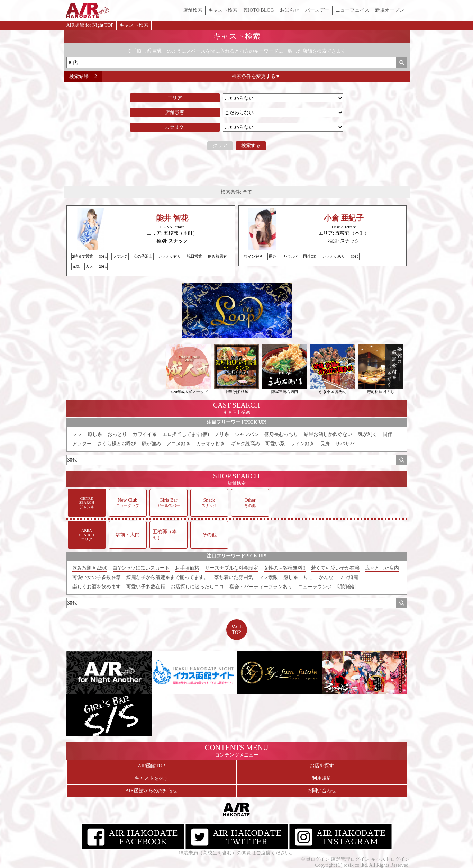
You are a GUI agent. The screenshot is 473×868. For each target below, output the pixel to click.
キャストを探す (152, 778)
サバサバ (345, 444)
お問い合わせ (322, 791)
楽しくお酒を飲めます (97, 587)
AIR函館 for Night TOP (90, 25)
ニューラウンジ (315, 587)
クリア (220, 146)
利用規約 (322, 778)
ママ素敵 (268, 577)
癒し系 (95, 434)
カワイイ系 (145, 434)
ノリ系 (222, 434)
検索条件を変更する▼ (256, 76)
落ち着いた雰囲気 (234, 577)
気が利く (367, 434)
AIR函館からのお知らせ (151, 791)
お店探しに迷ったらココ (197, 587)
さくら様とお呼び (117, 444)
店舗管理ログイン (350, 859)
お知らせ (290, 10)
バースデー (317, 10)
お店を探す (322, 766)
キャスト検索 (223, 10)
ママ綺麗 (348, 577)
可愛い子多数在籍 (146, 587)
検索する (251, 146)
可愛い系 (275, 444)
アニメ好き (179, 444)
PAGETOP (237, 630)
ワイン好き (302, 444)
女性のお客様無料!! (285, 568)
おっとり (117, 434)
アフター (82, 444)
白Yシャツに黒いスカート (141, 568)
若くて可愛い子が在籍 (335, 568)
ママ (77, 434)
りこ (308, 577)
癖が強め (151, 444)
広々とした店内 (382, 568)
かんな (326, 577)
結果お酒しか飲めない (328, 434)
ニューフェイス (352, 10)
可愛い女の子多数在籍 (97, 577)
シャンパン (247, 434)
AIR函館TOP (151, 766)
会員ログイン (315, 859)
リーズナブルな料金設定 (231, 568)
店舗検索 (193, 10)
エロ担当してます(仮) (186, 434)
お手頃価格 (187, 568)
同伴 (388, 434)
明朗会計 (347, 587)
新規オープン (390, 10)
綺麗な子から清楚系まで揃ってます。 (167, 577)
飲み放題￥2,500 (90, 568)
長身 (325, 444)
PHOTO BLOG (258, 10)
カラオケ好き (211, 444)
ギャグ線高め (245, 444)
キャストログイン (390, 859)
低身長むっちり (281, 434)
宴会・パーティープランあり (261, 587)
